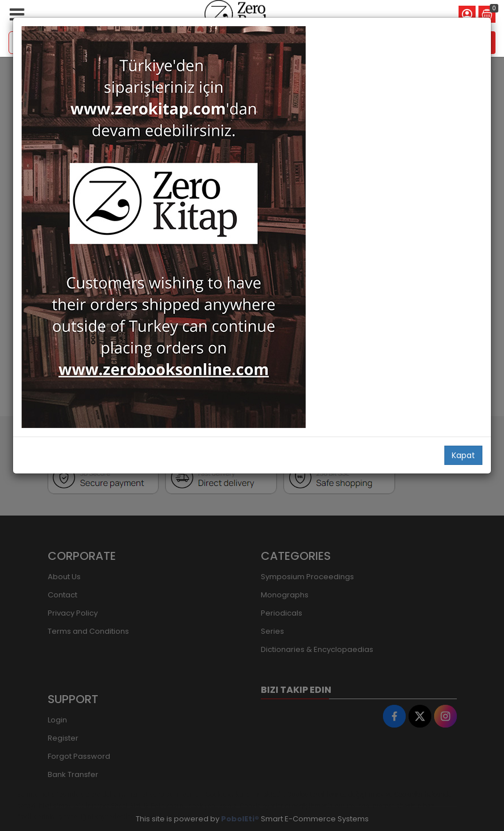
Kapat (463, 455)
